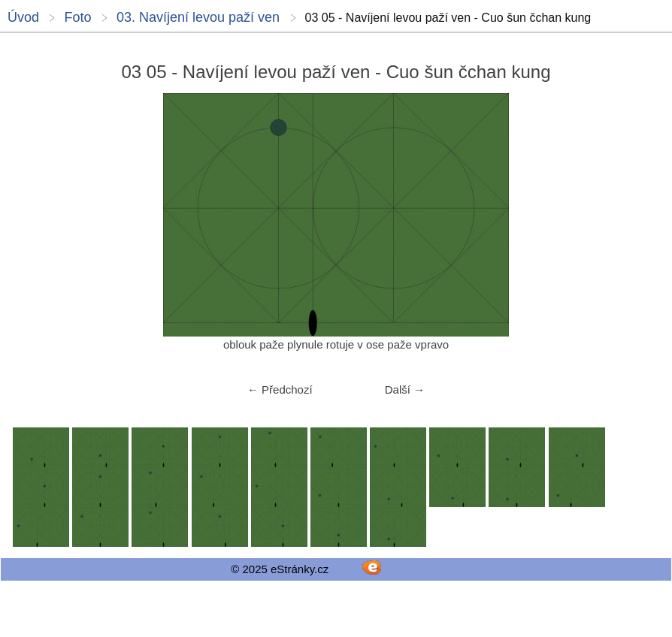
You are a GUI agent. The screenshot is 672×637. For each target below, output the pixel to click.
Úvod (23, 17)
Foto (77, 17)
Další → (405, 389)
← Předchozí (280, 389)
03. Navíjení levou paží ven (198, 17)
